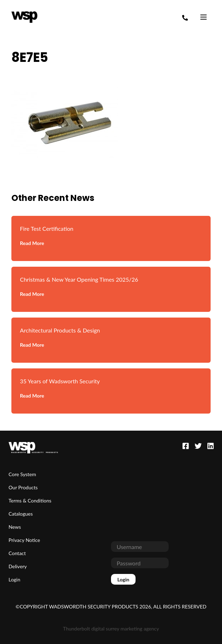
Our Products (23, 487)
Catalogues (21, 514)
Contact (17, 553)
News (15, 527)
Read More (32, 243)
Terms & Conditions (30, 501)
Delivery (18, 566)
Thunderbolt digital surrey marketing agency (111, 629)
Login (14, 579)
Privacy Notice (24, 540)
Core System (22, 474)
